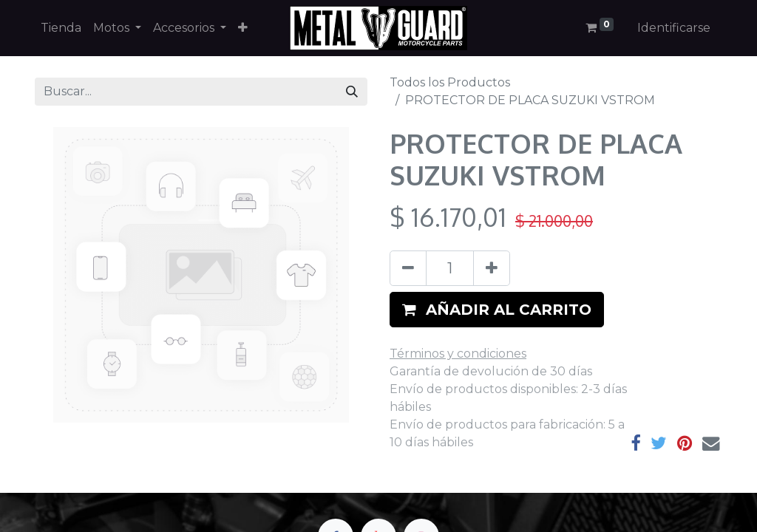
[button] (243, 28)
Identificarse (674, 28)
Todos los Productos (450, 82)
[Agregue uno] (492, 268)
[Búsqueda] (352, 92)
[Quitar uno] (408, 268)
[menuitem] (61, 28)
